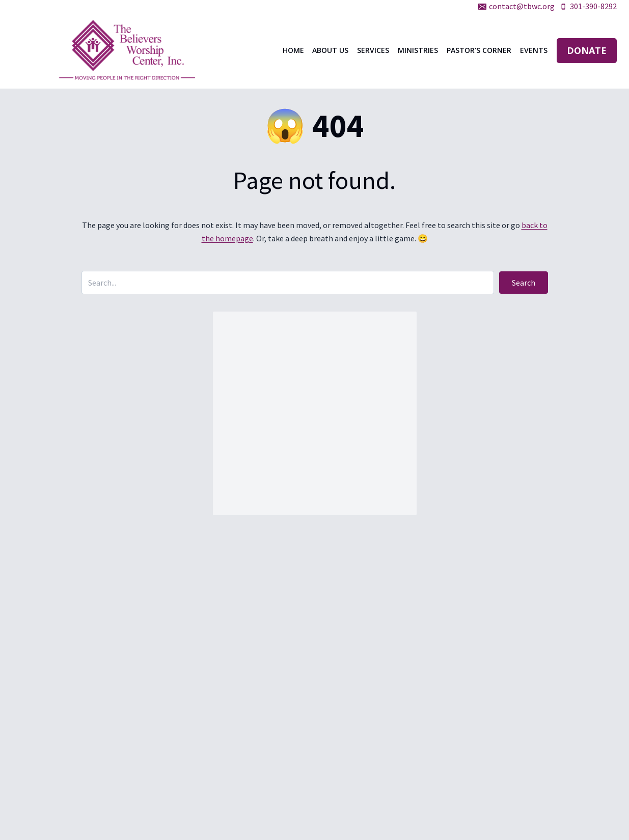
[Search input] (288, 283)
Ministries (418, 50)
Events (534, 50)
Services (373, 50)
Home (293, 50)
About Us (330, 50)
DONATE (587, 50)
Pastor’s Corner (479, 50)
